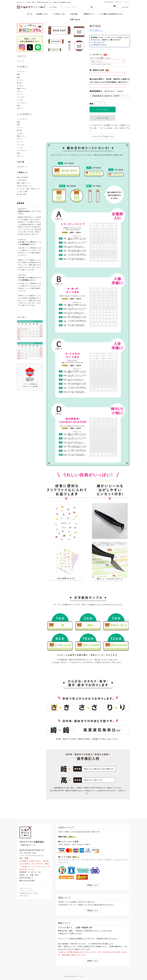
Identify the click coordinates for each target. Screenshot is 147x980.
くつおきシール (59, 14)
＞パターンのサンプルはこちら (100, 64)
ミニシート (21, 61)
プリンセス (21, 97)
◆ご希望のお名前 (97, 70)
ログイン (127, 2)
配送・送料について (24, 183)
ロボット (20, 91)
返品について (64, 898)
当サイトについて (26, 888)
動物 (18, 74)
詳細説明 (120, 91)
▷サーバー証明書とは (30, 384)
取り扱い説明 (22, 194)
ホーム (30, 14)
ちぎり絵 (74, 14)
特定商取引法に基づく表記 (29, 893)
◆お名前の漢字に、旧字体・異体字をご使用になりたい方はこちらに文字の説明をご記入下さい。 (110, 81)
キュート (20, 94)
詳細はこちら (93, 885)
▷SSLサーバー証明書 (30, 386)
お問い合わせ (75, 20)
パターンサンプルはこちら (102, 136)
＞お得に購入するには (99, 45)
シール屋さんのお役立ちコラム (111, 14)
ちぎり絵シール (22, 167)
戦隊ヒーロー (22, 89)
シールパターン (96, 55)
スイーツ (20, 80)
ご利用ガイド (89, 14)
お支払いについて (66, 827)
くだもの (20, 86)
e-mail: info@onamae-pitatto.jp (32, 856)
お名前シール (42, 14)
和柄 (18, 106)
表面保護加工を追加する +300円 (105, 96)
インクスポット (22, 103)
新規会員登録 (109, 2)
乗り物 (19, 83)
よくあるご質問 (22, 192)
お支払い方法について (25, 186)
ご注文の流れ (22, 180)
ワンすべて (21, 72)
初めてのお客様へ (23, 177)
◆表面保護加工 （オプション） (103, 91)
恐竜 (18, 77)
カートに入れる (102, 110)
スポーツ (20, 108)
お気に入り (119, 2)
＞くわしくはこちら (98, 42)
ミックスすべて (22, 119)
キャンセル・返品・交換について (28, 189)
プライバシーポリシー (27, 891)
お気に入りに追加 (102, 118)
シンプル (20, 100)
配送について (64, 923)
